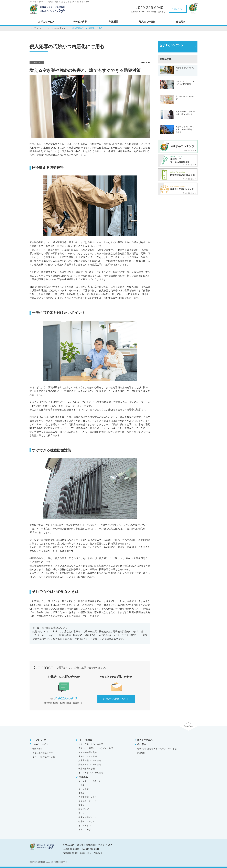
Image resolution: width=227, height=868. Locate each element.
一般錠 (82, 785)
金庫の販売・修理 (87, 769)
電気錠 (82, 793)
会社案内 (181, 22)
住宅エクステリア (87, 821)
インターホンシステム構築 (91, 773)
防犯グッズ (84, 809)
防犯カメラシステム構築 (90, 765)
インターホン (85, 826)
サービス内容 (80, 22)
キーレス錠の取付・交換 (44, 757)
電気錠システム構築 (88, 756)
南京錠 (82, 805)
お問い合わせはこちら (116, 699)
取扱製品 (113, 22)
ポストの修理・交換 (88, 752)
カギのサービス (46, 22)
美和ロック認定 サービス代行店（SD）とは (157, 749)
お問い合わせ (178, 9)
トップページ (36, 28)
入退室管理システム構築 (90, 760)
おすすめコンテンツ (57, 28)
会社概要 (141, 753)
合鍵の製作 (37, 749)
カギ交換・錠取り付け (43, 753)
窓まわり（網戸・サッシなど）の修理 (96, 748)
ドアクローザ (85, 830)
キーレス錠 (84, 789)
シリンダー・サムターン (90, 781)
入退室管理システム (88, 797)
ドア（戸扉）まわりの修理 (91, 744)
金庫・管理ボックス (88, 817)
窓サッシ (83, 813)
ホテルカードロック (88, 801)
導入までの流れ (147, 22)
